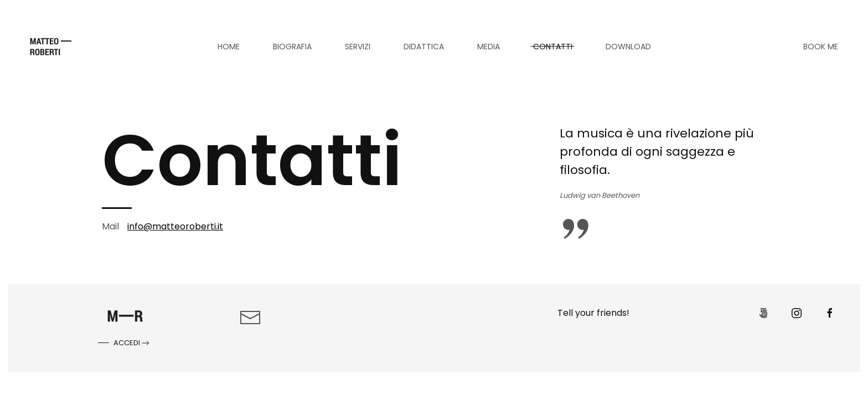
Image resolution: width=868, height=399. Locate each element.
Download (628, 47)
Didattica (424, 47)
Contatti (553, 47)
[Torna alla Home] (51, 47)
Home (229, 47)
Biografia (292, 47)
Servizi (358, 47)
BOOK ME (821, 47)
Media (489, 47)
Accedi (132, 343)
